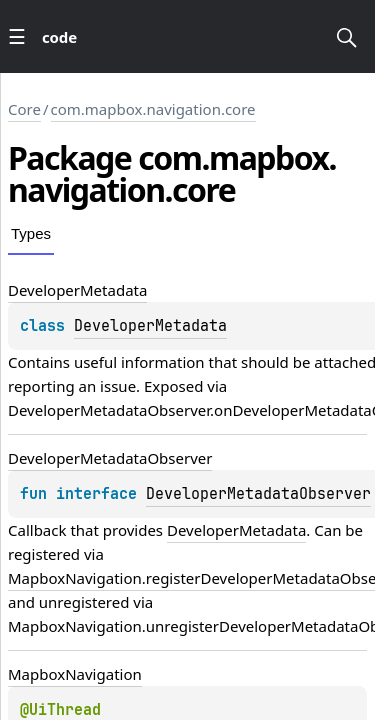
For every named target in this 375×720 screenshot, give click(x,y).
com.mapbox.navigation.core (153, 109)
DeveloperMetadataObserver (258, 494)
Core (24, 109)
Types (31, 233)
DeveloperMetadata (150, 326)
